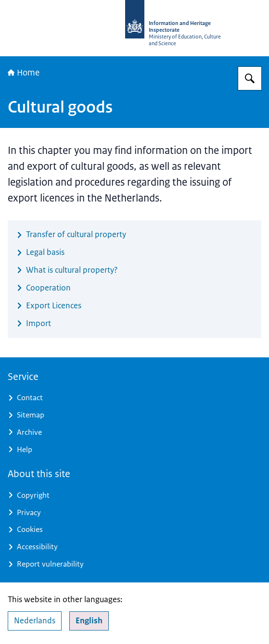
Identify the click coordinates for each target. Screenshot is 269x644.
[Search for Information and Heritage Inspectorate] (250, 78)
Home (24, 73)
